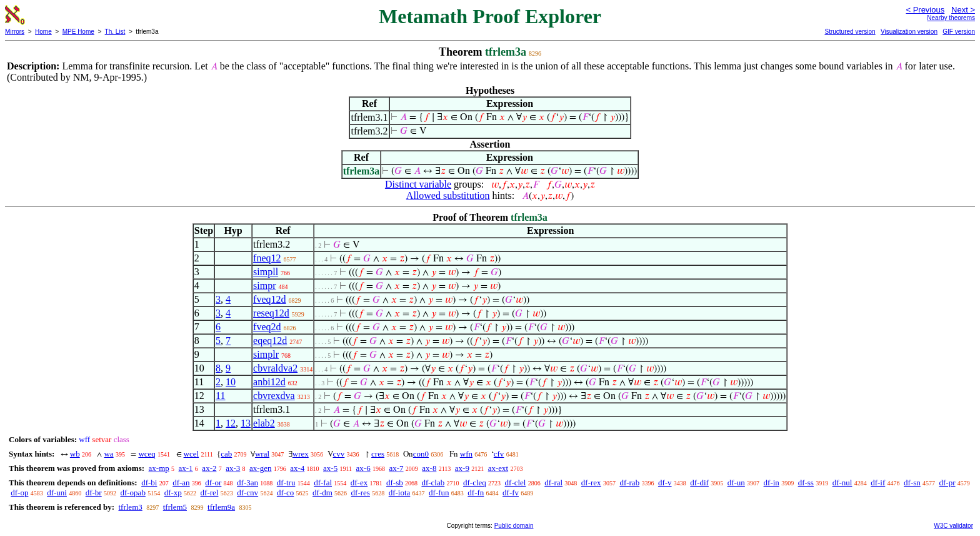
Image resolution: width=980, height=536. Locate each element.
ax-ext (498, 468)
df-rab (629, 483)
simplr (266, 354)
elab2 (264, 423)
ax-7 (396, 468)
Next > (963, 10)
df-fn (476, 493)
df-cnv (247, 493)
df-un (736, 483)
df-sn (912, 483)
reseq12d (271, 313)
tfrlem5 (175, 507)
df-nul (842, 483)
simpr (264, 286)
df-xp (173, 493)
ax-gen (260, 468)
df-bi (149, 483)
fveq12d (269, 299)
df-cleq (475, 483)
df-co (285, 493)
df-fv (511, 493)
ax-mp (159, 468)
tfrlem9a (221, 507)
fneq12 (267, 258)
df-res (361, 493)
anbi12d (269, 382)
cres (378, 454)
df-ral (553, 483)
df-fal (323, 483)
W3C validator (953, 526)
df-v (665, 483)
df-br (94, 493)
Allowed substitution (448, 195)
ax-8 (429, 468)
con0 (421, 454)
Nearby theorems (951, 18)
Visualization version (909, 32)
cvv (339, 454)
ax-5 (330, 468)
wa (108, 454)
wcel (192, 454)
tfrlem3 (130, 507)
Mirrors (15, 32)
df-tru (286, 483)
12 (231, 423)
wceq (147, 454)
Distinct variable (418, 184)
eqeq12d (270, 341)
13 (246, 423)
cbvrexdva (274, 396)
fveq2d (267, 327)
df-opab (132, 493)
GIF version (959, 32)
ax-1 (186, 468)
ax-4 (297, 468)
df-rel (210, 493)
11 (220, 396)
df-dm (322, 493)
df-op (19, 493)
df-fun (439, 493)
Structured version (850, 32)
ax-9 (462, 468)
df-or (213, 483)
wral (262, 454)
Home (43, 32)
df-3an (247, 483)
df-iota (400, 493)
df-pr (947, 483)
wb (75, 454)
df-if (878, 483)
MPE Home (78, 32)
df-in (772, 483)
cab (226, 454)
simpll (266, 272)
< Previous (925, 10)
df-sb (395, 483)
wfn (466, 454)
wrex (301, 454)
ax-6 (363, 468)
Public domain (514, 526)
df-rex (591, 483)
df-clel (516, 483)
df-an (181, 483)
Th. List (115, 32)
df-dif (699, 483)
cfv (499, 454)
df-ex (359, 483)
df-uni (57, 493)
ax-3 (233, 468)
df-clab (433, 483)
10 (231, 382)
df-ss (806, 483)
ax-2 (209, 468)
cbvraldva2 (275, 368)
